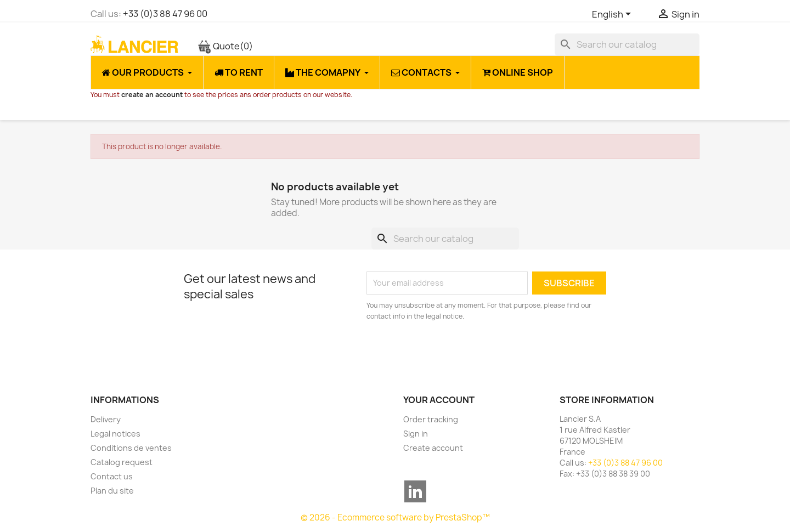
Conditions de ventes (131, 448)
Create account (433, 448)
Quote (225, 46)
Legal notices (115, 434)
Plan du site (112, 491)
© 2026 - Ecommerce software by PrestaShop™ (395, 517)
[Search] (627, 44)
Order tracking (431, 419)
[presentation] (458, 352)
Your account (439, 400)
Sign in (416, 434)
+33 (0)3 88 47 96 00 (165, 14)
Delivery (106, 419)
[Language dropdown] (613, 15)
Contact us (112, 476)
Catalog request (122, 462)
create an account (152, 95)
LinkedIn (415, 491)
